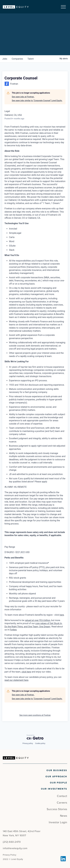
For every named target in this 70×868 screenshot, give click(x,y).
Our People (59, 783)
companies (17, 59)
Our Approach (56, 777)
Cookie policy (40, 743)
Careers (62, 803)
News (64, 816)
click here (26, 672)
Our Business (57, 770)
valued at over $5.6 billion (38, 620)
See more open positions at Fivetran (35, 715)
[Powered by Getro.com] (35, 737)
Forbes (13, 630)
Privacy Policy (9, 855)
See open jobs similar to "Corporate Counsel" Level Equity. (37, 101)
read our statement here (16, 680)
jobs (5, 59)
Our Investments (54, 789)
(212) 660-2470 (12, 842)
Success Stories (57, 809)
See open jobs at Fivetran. (23, 97)
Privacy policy (28, 743)
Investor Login (58, 822)
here (62, 615)
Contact (62, 796)
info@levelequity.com (15, 848)
